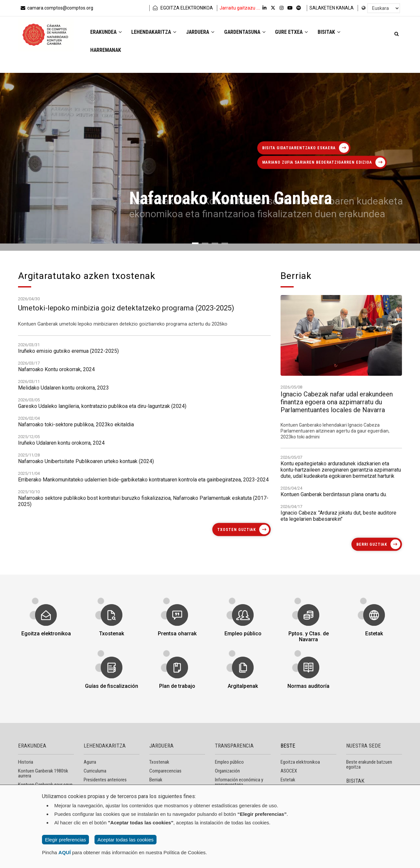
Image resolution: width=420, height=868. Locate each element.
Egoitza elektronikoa (46, 629)
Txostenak (112, 629)
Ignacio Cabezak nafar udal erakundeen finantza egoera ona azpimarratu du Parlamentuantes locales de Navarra (337, 485)
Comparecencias (165, 771)
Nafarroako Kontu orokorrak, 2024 (56, 465)
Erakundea (106, 32)
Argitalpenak (243, 682)
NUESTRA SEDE (364, 746)
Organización (227, 771)
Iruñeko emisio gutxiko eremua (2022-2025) (68, 446)
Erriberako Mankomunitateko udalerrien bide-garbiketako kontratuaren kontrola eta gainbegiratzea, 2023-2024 (143, 575)
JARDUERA (161, 746)
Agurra (90, 762)
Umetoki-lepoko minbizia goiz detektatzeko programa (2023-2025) (126, 328)
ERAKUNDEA (32, 746)
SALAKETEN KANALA (332, 8)
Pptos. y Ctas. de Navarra (308, 633)
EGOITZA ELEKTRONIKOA (182, 8)
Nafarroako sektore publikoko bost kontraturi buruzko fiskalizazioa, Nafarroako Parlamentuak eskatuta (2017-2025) (143, 596)
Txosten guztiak (237, 529)
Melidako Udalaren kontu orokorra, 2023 (63, 483)
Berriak (156, 780)
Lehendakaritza (155, 32)
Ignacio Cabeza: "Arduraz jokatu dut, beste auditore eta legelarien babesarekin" (338, 557)
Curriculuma (95, 771)
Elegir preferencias (65, 840)
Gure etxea (295, 32)
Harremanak (106, 50)
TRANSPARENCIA (234, 746)
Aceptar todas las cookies (126, 840)
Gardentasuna (248, 32)
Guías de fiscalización (111, 682)
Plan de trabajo (177, 682)
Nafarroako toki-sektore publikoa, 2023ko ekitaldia (76, 520)
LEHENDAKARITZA (105, 746)
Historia (26, 762)
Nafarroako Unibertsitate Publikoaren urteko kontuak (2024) (86, 556)
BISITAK (355, 781)
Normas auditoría (308, 682)
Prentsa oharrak (177, 629)
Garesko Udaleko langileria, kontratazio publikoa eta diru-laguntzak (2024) (102, 501)
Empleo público (243, 629)
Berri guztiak (372, 544)
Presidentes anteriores (105, 780)
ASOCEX (289, 771)
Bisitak (333, 32)
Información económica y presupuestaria (239, 782)
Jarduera (202, 32)
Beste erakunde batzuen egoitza (369, 764)
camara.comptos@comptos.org (56, 8)
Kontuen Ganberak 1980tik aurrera (43, 773)
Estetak (374, 629)
